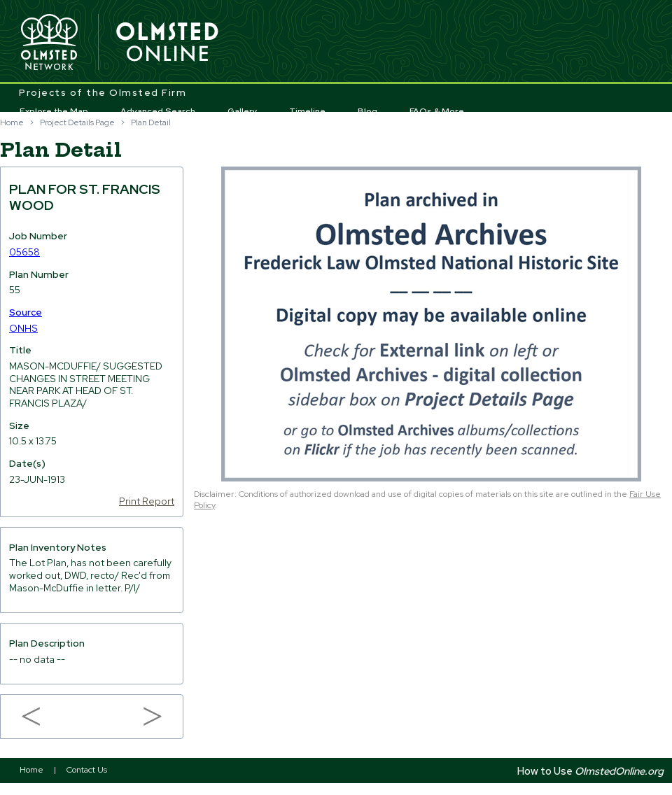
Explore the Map (54, 111)
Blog (367, 111)
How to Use (590, 771)
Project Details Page (77, 122)
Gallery (243, 111)
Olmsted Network (49, 43)
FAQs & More (437, 111)
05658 (24, 252)
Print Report (147, 501)
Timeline (307, 111)
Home (12, 122)
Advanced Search (158, 111)
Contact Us (87, 770)
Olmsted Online (168, 43)
